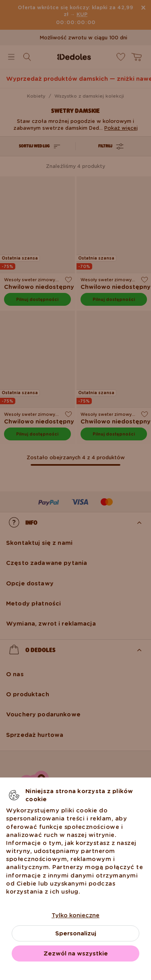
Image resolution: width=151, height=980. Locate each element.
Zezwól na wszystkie (76, 953)
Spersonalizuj (76, 933)
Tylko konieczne (75, 915)
